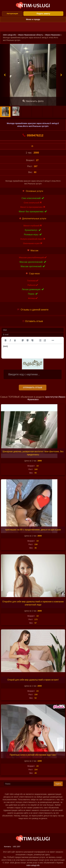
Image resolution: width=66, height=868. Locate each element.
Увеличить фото (33, 101)
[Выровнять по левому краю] (23, 340)
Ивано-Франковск (53, 35)
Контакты (8, 847)
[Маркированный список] (40, 340)
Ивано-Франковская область (31, 35)
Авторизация (12, 14)
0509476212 (33, 135)
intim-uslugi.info (9, 35)
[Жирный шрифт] (6, 340)
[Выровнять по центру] (28, 340)
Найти (58, 784)
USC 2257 (17, 847)
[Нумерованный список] (45, 340)
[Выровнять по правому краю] (32, 340)
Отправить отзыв (33, 388)
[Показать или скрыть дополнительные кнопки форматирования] (53, 340)
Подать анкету (43, 14)
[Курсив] (10, 340)
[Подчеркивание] (15, 340)
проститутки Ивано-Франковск (47, 398)
